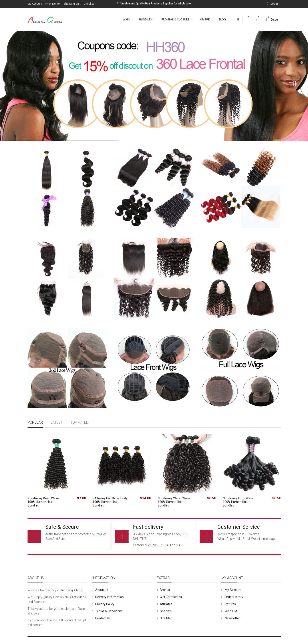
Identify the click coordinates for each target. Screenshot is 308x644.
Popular (35, 422)
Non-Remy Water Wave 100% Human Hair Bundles (174, 502)
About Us (102, 590)
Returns (230, 604)
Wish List (231, 611)
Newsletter (232, 618)
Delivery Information (109, 597)
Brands (165, 590)
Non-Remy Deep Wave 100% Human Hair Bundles (43, 502)
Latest (57, 422)
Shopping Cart (72, 4)
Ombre (205, 19)
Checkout (90, 4)
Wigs (128, 19)
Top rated (79, 422)
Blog (222, 19)
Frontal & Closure (177, 19)
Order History (234, 597)
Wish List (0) (53, 4)
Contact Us (103, 618)
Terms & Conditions (109, 611)
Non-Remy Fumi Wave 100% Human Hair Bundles (238, 502)
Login (272, 4)
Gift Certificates (171, 597)
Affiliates (166, 604)
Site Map (166, 618)
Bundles (147, 19)
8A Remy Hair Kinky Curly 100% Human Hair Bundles (110, 502)
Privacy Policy (105, 604)
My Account (35, 4)
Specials (166, 611)
